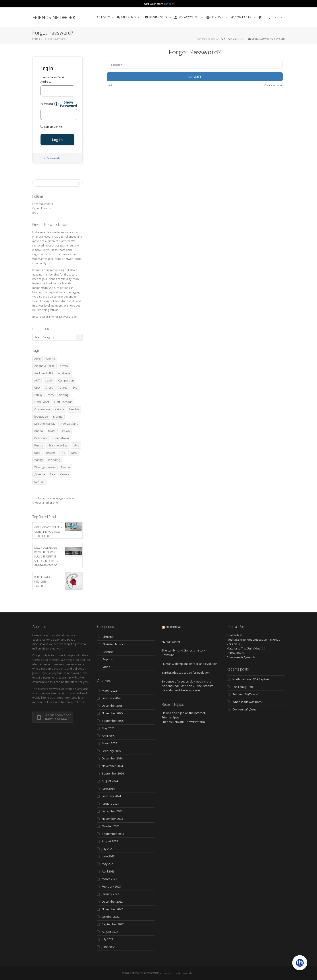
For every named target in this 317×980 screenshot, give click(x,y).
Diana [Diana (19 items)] (64, 387)
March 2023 (109, 879)
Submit (195, 77)
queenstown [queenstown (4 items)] (60, 438)
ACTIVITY (104, 17)
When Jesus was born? (248, 702)
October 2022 (111, 917)
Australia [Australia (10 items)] (64, 373)
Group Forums (42, 208)
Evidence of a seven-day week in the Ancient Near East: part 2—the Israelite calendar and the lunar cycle (188, 686)
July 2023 (108, 849)
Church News (173, 627)
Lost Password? (50, 158)
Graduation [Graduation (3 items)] (42, 409)
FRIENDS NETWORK (54, 17)
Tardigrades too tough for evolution (186, 673)
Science (108, 652)
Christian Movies (114, 644)
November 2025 (112, 713)
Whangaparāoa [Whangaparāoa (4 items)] (45, 467)
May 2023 (108, 864)
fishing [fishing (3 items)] (64, 395)
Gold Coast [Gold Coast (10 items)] (42, 402)
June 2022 (108, 947)
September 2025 (113, 721)
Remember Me (52, 127)
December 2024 (112, 758)
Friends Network (43, 204)
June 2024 (108, 788)
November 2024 (112, 766)
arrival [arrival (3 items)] (64, 366)
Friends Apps (171, 717)
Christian (108, 637)
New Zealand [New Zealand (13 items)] (69, 424)
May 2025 (108, 728)
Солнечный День (239, 657)
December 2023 (112, 811)
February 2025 (111, 751)
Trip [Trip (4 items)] (63, 453)
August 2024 (110, 781)
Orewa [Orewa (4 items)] (65, 431)
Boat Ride (233, 635)
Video (106, 667)
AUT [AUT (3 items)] (37, 380)
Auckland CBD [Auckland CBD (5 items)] (44, 373)
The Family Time (243, 687)
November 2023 (112, 819)
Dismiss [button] (169, 4)
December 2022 (112, 902)
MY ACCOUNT (187, 17)
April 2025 (108, 736)
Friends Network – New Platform (183, 722)
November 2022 (112, 909)
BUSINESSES (156, 17)
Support (108, 659)
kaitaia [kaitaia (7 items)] (59, 409)
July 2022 (108, 939)
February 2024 (111, 796)
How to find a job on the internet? (184, 713)
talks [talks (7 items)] (76, 445)
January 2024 (110, 804)
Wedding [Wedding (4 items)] (54, 460)
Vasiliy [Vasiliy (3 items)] (39, 460)
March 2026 (109, 690)
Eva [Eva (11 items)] (75, 387)
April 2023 (108, 871)
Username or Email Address (52, 79)
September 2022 (113, 924)
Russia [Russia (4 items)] (39, 445)
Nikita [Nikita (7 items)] (52, 431)
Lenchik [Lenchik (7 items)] (74, 409)
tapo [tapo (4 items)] (37, 453)
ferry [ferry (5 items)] (51, 395)
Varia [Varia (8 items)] (74, 453)
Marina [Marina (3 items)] (58, 417)
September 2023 (113, 834)
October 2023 (111, 826)
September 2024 (113, 773)
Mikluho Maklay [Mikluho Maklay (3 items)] (45, 424)
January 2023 (110, 894)
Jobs (35, 213)
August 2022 (110, 932)
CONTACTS (241, 17)
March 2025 (109, 743)
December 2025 (112, 706)
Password (47, 104)
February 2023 (111, 886)
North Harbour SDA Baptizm (251, 679)
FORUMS (215, 17)
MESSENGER (128, 17)
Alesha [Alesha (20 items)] (50, 359)
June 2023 (108, 856)
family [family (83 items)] (38, 395)
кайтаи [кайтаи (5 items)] (39, 481)
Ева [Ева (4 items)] (53, 474)
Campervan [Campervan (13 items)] (66, 380)
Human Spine (171, 642)
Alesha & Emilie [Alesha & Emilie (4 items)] (44, 366)
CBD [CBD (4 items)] (37, 387)
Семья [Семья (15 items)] (65, 474)
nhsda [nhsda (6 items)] (39, 431)
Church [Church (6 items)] (50, 387)
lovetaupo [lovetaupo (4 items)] (41, 417)
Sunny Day (234, 653)
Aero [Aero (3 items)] (38, 359)
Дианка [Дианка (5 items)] (40, 474)
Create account (274, 85)
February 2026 (111, 698)
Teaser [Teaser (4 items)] (50, 453)
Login (110, 85)
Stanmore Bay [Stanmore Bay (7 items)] (58, 445)
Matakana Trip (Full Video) (244, 648)
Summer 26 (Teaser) (246, 694)
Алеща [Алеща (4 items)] (65, 467)
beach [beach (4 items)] (49, 380)
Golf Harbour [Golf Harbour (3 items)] (63, 402)
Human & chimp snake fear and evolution (190, 664)
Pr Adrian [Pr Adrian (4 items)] (41, 438)
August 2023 (110, 841)
